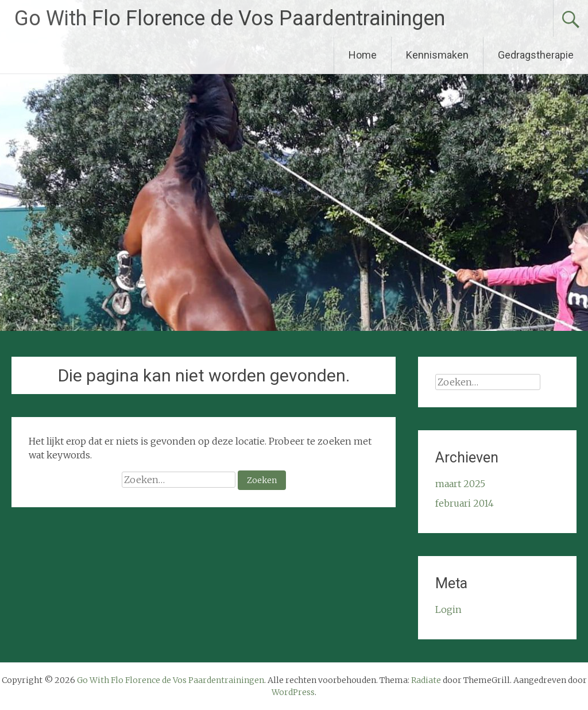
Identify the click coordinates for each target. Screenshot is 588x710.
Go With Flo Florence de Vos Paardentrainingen (230, 18)
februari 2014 (465, 503)
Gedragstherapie (536, 55)
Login (448, 609)
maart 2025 (460, 484)
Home (363, 55)
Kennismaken (437, 55)
